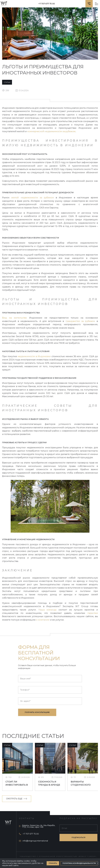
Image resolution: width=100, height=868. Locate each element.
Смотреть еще (17, 799)
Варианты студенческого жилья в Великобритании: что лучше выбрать (82, 784)
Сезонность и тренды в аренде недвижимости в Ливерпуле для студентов (49, 784)
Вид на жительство (15, 318)
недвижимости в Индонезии (34, 356)
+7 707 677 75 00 (47, 4)
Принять (53, 863)
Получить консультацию (37, 712)
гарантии (93, 613)
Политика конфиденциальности (79, 863)
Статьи (7, 82)
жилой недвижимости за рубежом (33, 198)
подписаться (78, 837)
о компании (43, 620)
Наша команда (47, 610)
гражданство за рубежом (80, 321)
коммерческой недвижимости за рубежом (51, 131)
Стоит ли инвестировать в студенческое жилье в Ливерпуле (17, 784)
